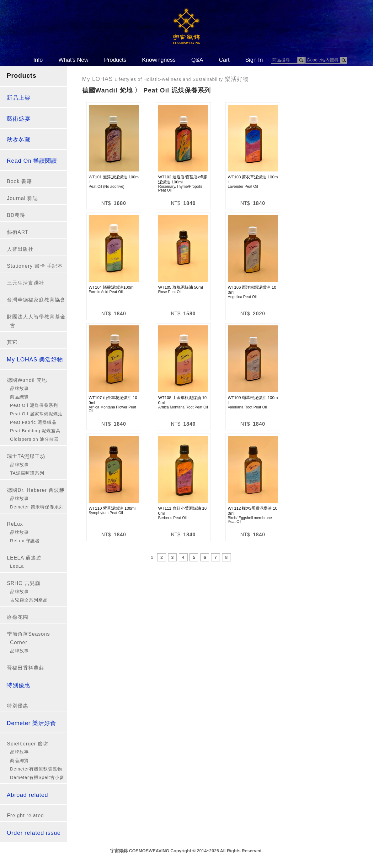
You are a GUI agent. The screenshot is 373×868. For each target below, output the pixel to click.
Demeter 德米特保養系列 (37, 507)
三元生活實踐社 (26, 283)
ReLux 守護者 (25, 541)
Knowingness (159, 60)
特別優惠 (18, 706)
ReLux (15, 524)
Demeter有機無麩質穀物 (36, 769)
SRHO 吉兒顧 (24, 583)
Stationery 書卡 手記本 (35, 266)
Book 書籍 (19, 181)
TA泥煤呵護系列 (27, 473)
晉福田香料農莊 (26, 668)
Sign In (254, 60)
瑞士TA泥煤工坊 (26, 456)
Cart (224, 60)
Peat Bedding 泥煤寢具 (35, 431)
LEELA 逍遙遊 (24, 558)
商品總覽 (19, 397)
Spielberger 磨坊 (28, 744)
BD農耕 (16, 215)
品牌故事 (19, 388)
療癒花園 (18, 617)
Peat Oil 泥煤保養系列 (34, 405)
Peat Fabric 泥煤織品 (33, 422)
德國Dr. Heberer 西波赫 (36, 490)
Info (38, 60)
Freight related (25, 815)
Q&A (197, 60)
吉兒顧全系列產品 (29, 600)
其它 (12, 342)
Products (115, 60)
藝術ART (18, 232)
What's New (73, 60)
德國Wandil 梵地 (27, 380)
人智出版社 (20, 249)
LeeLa (17, 566)
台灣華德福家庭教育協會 (36, 300)
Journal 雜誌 (22, 198)
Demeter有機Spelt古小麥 (37, 777)
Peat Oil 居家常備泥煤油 (36, 414)
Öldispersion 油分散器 (34, 439)
